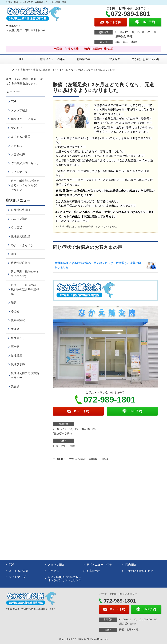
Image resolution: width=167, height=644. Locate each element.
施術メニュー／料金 (52, 59)
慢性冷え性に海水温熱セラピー (25, 375)
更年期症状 (18, 320)
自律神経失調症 (21, 210)
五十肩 (15, 347)
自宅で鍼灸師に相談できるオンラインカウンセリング (25, 185)
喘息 (14, 303)
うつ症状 (17, 227)
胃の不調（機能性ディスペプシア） (25, 274)
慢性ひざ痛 (18, 364)
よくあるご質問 (21, 137)
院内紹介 (17, 128)
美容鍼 (15, 386)
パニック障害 (19, 219)
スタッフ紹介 (19, 110)
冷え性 (15, 311)
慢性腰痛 (17, 356)
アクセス (115, 59)
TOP (21, 59)
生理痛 (15, 329)
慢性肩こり (18, 338)
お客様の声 (83, 59)
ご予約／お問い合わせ (146, 59)
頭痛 (14, 254)
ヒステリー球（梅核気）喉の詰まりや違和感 (25, 289)
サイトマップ (19, 172)
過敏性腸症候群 (21, 263)
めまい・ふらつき (22, 245)
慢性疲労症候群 (21, 236)
